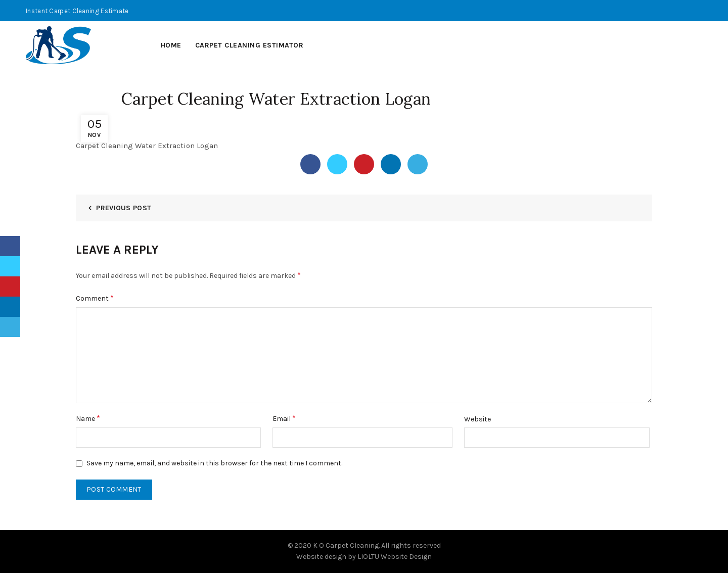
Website (477, 419)
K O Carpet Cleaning (346, 545)
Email (284, 418)
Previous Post (124, 208)
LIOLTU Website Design (395, 557)
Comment (95, 298)
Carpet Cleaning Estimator (249, 45)
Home (171, 45)
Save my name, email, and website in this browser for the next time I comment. (214, 463)
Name (88, 418)
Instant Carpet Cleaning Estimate (77, 11)
